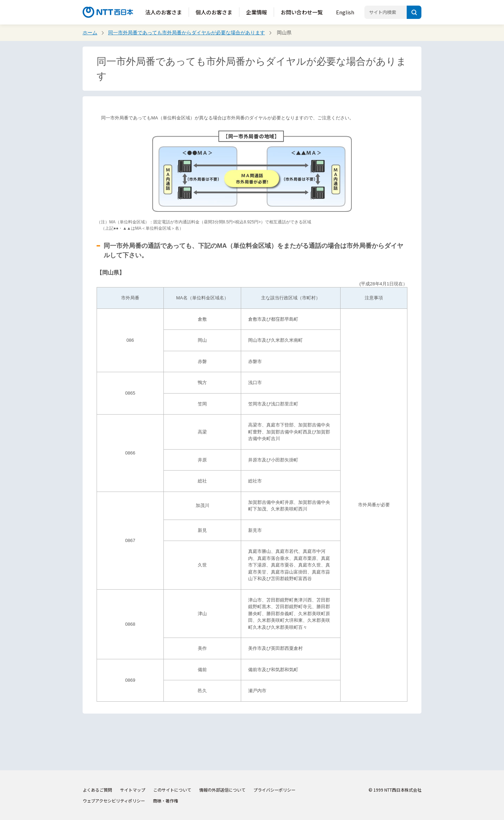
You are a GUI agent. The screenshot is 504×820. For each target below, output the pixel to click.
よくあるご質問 (97, 790)
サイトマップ (133, 790)
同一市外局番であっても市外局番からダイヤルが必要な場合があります (187, 33)
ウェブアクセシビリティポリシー (114, 801)
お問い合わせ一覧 (302, 12)
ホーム (90, 33)
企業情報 (257, 12)
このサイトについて (172, 790)
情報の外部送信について (222, 790)
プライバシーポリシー (274, 790)
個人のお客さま (214, 12)
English (345, 12)
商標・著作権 (166, 801)
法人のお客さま (164, 12)
